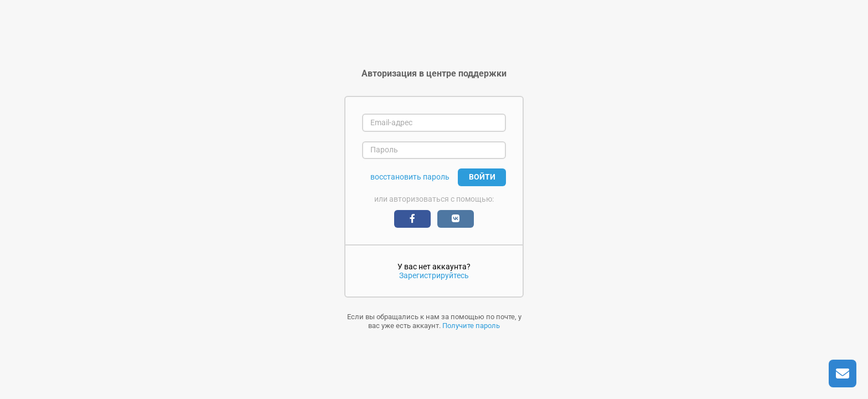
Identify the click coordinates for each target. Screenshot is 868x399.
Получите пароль (471, 326)
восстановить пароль (410, 177)
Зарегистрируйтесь (434, 275)
